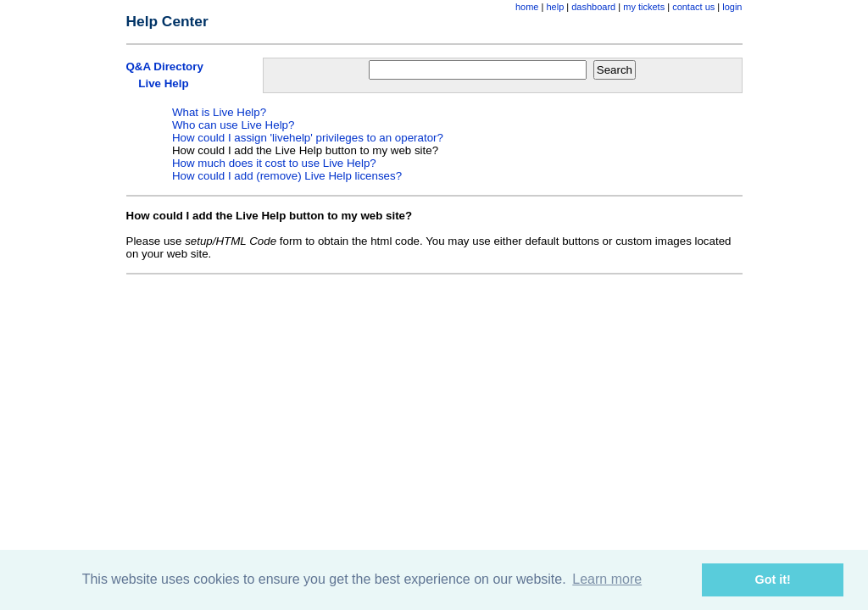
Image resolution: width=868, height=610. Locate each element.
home (527, 7)
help (555, 7)
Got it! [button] (773, 579)
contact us (693, 7)
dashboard (593, 7)
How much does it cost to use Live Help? (274, 163)
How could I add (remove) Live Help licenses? (287, 176)
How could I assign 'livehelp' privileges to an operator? (308, 138)
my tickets (644, 7)
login (732, 7)
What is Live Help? (219, 112)
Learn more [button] (607, 579)
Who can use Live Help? (233, 125)
